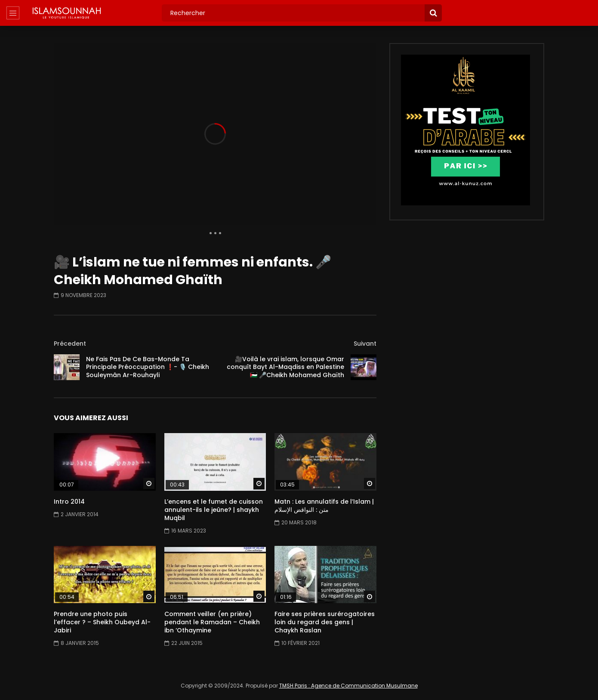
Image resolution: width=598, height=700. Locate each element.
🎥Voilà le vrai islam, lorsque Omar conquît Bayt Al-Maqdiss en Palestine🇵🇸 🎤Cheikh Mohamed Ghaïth (285, 367)
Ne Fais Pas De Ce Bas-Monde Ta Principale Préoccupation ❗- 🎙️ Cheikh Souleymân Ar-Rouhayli (148, 367)
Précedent (70, 344)
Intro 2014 (69, 502)
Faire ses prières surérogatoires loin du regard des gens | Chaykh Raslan (325, 622)
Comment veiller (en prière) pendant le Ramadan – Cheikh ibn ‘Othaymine (212, 622)
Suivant (365, 344)
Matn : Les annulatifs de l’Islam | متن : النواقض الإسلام (324, 506)
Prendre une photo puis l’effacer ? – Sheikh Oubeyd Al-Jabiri (102, 622)
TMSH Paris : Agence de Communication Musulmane (348, 686)
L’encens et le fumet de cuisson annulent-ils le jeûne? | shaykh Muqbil (214, 510)
